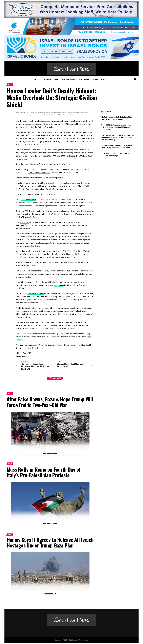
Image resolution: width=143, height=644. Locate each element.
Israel (56, 79)
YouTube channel (29, 200)
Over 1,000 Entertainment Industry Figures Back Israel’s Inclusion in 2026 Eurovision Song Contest (117, 127)
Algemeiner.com (45, 348)
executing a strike (47, 124)
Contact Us (105, 79)
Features (37, 79)
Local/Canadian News (68, 79)
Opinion (95, 79)
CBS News (29, 211)
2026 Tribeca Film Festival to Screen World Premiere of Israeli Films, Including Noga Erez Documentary (117, 138)
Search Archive (84, 79)
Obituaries (47, 79)
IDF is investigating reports (40, 172)
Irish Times (24, 222)
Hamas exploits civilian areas (70, 243)
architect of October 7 (37, 189)
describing (59, 285)
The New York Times (36, 293)
